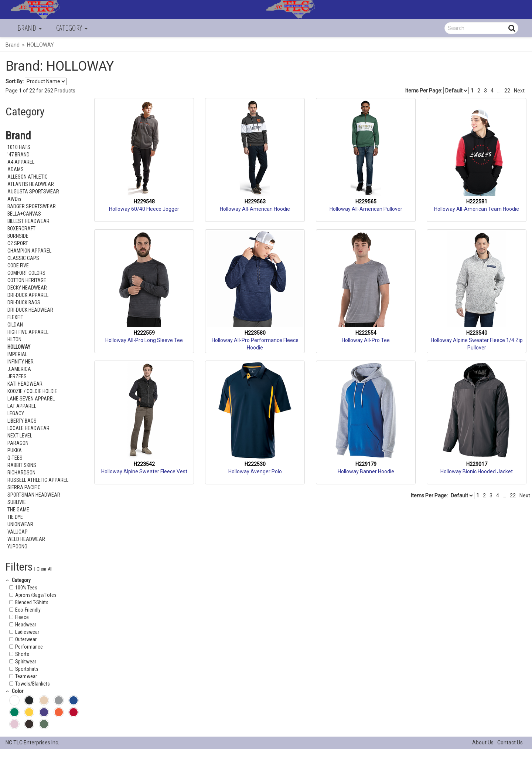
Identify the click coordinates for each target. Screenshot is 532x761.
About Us (483, 743)
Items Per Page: (437, 91)
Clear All (45, 569)
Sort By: (15, 81)
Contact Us (510, 743)
